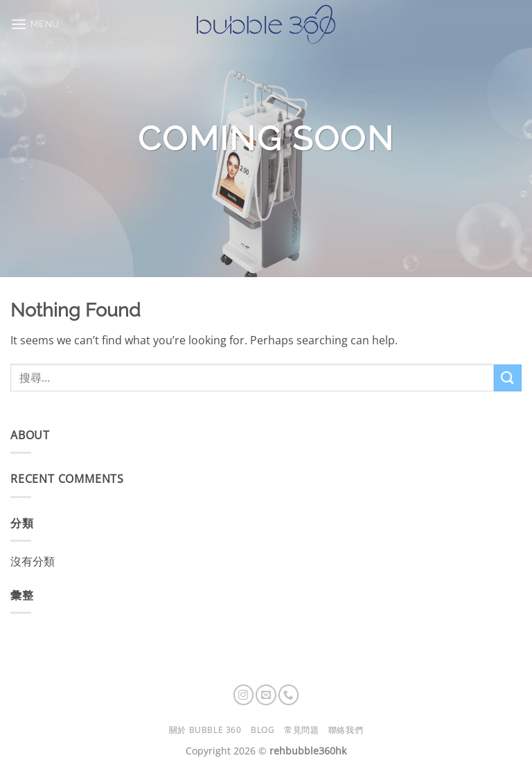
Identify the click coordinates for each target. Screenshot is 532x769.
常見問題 (301, 730)
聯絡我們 (346, 730)
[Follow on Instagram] (244, 695)
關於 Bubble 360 (205, 730)
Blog (263, 730)
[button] (35, 24)
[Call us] (289, 695)
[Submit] (508, 378)
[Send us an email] (266, 695)
